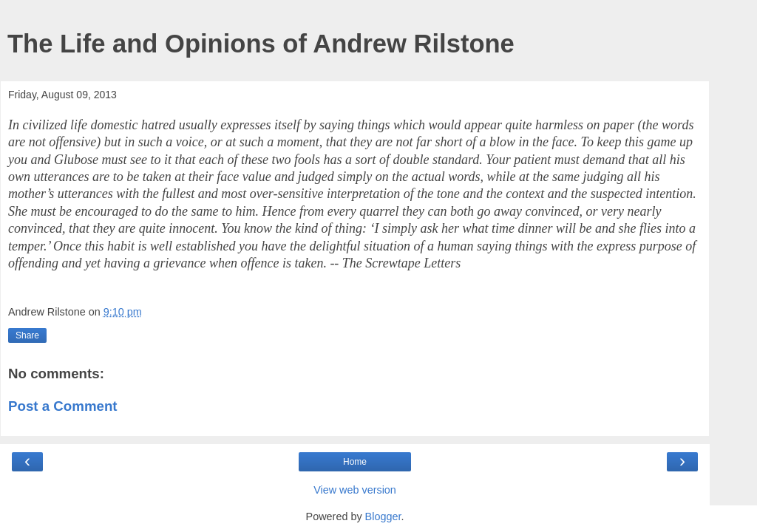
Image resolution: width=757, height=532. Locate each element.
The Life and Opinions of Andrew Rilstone (261, 44)
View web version (355, 490)
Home (355, 462)
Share (27, 335)
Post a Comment (63, 406)
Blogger (383, 516)
